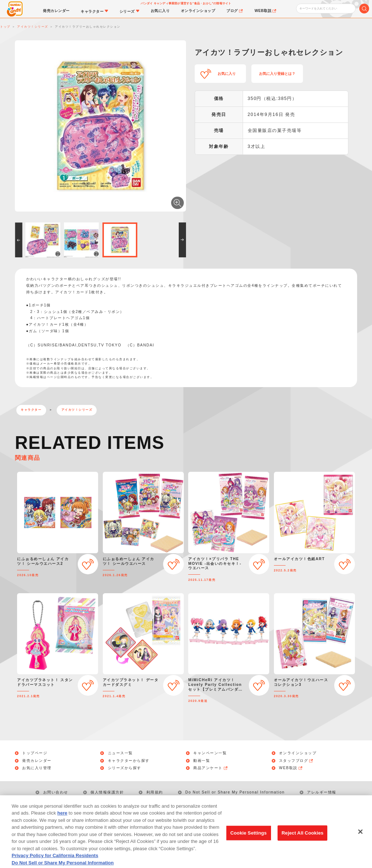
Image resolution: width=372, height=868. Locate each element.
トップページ (35, 753)
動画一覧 (202, 761)
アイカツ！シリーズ (77, 410)
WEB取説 (291, 768)
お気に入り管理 (37, 768)
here (62, 821)
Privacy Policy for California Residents (55, 864)
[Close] (360, 840)
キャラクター (31, 410)
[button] (19, 240)
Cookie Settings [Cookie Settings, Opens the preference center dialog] (248, 841)
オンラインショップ (298, 753)
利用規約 (155, 792)
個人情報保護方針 (107, 792)
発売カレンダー (37, 761)
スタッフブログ (296, 761)
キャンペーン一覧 (210, 753)
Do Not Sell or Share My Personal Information (235, 792)
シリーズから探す (125, 768)
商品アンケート (211, 768)
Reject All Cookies (302, 841)
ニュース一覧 (120, 753)
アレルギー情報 (322, 792)
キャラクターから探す (129, 761)
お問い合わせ (56, 792)
